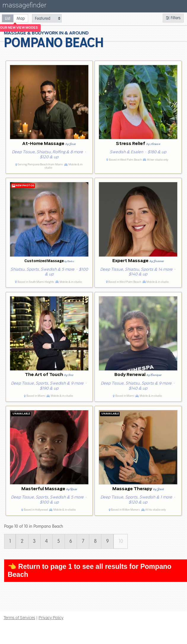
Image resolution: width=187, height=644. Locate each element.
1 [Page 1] (10, 541)
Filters (173, 18)
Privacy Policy (51, 618)
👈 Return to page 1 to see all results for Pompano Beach (89, 570)
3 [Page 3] (34, 541)
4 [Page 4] (46, 541)
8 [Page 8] (95, 541)
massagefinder (24, 6)
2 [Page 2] (22, 541)
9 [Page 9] (107, 541)
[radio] (8, 18)
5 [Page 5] (59, 541)
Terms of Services (19, 618)
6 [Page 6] (71, 541)
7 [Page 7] (83, 541)
